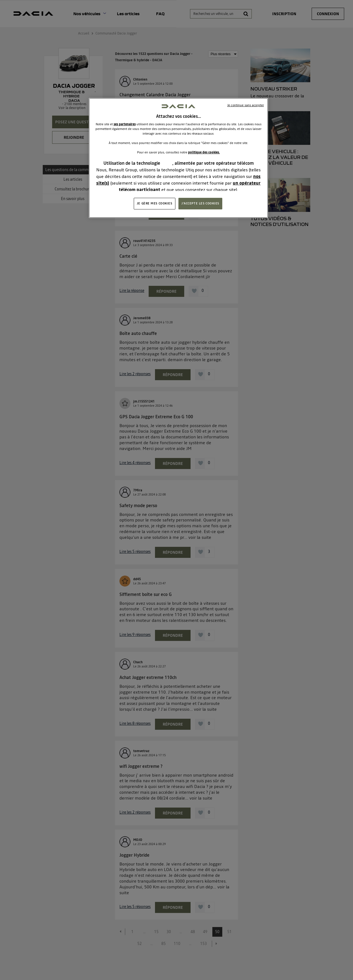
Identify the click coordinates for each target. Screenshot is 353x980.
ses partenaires (125, 124)
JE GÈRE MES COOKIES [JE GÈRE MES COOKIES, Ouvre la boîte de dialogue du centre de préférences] (155, 203)
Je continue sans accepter (246, 105)
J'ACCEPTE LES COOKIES (200, 203)
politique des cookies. (204, 152)
